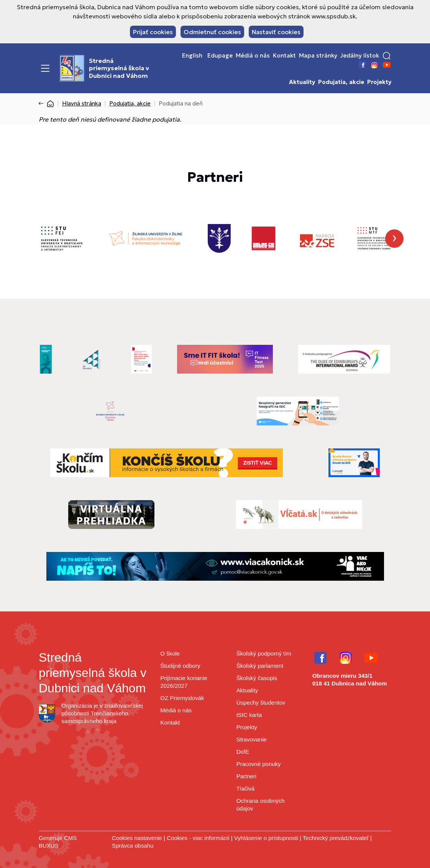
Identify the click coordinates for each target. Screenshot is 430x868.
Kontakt (284, 56)
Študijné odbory (180, 666)
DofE (243, 752)
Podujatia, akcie (341, 82)
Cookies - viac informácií (198, 838)
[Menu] (45, 68)
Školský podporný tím (264, 653)
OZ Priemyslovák (182, 698)
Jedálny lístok (360, 56)
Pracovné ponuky (259, 764)
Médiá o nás (253, 56)
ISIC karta (249, 715)
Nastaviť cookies (276, 32)
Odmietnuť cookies (212, 32)
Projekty (379, 82)
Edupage (220, 56)
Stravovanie (252, 739)
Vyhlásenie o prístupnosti (266, 838)
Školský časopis (257, 678)
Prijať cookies (153, 32)
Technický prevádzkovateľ (336, 838)
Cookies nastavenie (137, 838)
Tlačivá (246, 788)
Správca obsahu (133, 846)
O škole (170, 653)
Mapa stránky (318, 56)
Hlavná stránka (82, 103)
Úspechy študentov (261, 702)
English (192, 56)
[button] (387, 56)
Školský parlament (260, 666)
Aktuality (302, 82)
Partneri (247, 776)
